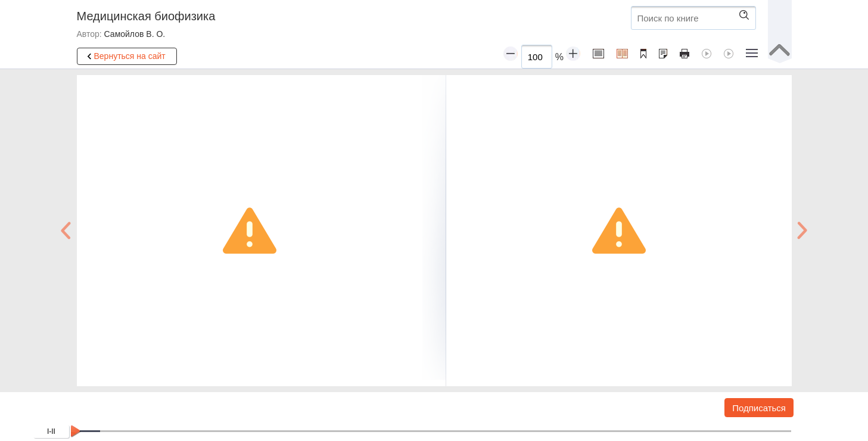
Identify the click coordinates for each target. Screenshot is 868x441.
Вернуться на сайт (125, 57)
